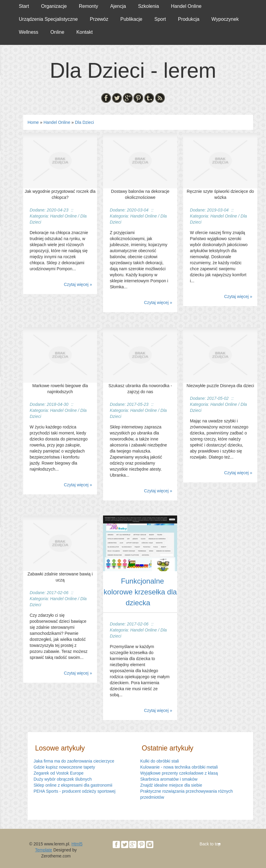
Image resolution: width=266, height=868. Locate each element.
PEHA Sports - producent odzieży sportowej (75, 791)
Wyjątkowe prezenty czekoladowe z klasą (179, 773)
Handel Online (57, 122)
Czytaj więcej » (78, 284)
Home (33, 122)
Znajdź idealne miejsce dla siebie (171, 785)
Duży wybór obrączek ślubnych (63, 779)
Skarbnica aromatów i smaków (169, 779)
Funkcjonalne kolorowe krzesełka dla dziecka (140, 592)
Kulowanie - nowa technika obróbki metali (179, 767)
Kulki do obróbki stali (160, 761)
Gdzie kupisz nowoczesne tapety (64, 767)
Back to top (210, 844)
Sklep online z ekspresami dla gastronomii (73, 785)
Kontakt (84, 32)
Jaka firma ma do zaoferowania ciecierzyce (74, 761)
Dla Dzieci (84, 122)
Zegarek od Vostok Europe (59, 773)
